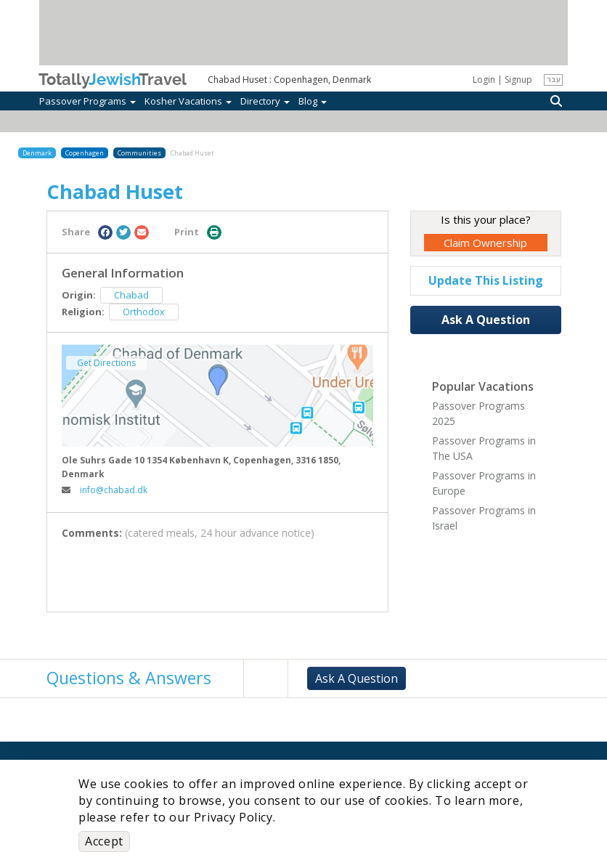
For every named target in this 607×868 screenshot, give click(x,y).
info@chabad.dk (105, 490)
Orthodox (144, 312)
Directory (265, 101)
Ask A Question (486, 320)
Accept (104, 841)
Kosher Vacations (188, 101)
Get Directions (106, 363)
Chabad (131, 295)
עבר (554, 79)
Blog (313, 101)
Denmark (37, 153)
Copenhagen (85, 153)
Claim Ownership (485, 243)
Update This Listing (486, 280)
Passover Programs (87, 101)
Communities (139, 153)
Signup (518, 80)
